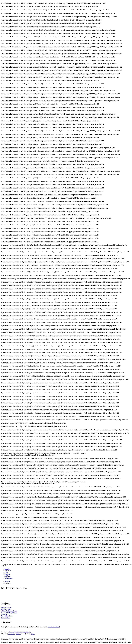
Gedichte (7, 574)
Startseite (7, 569)
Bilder (6, 572)
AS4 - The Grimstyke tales (9, 613)
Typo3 (33, 634)
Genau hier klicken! (54, 627)
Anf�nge (7, 576)
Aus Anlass (8, 571)
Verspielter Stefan (6, 608)
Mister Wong (27, 632)
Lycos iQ (12, 632)
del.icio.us (19, 632)
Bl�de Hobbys (5, 618)
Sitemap (18, 634)
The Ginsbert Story (7, 616)
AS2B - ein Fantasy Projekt (9, 611)
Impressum (11, 634)
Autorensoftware (6, 609)
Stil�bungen (8, 578)
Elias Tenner (4, 614)
